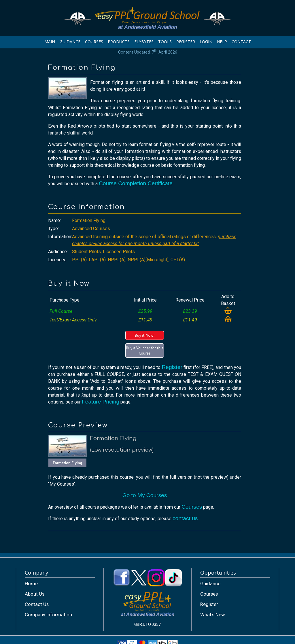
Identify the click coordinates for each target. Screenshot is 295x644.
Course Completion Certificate (136, 183)
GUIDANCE (70, 42)
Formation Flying (67, 463)
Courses (192, 507)
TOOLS (165, 42)
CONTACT (241, 42)
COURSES (94, 42)
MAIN (50, 42)
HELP (222, 42)
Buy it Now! (144, 335)
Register (172, 367)
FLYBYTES (144, 42)
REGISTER (186, 42)
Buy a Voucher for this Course (145, 351)
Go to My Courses (145, 495)
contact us (185, 518)
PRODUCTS (119, 42)
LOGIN (206, 42)
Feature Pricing (101, 402)
